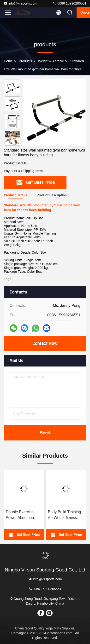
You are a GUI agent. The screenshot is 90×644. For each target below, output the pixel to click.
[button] (14, 144)
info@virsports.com (20, 3)
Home (8, 61)
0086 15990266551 (69, 3)
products (25, 61)
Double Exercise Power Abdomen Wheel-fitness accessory (20, 515)
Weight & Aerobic (51, 61)
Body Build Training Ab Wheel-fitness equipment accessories (65, 515)
